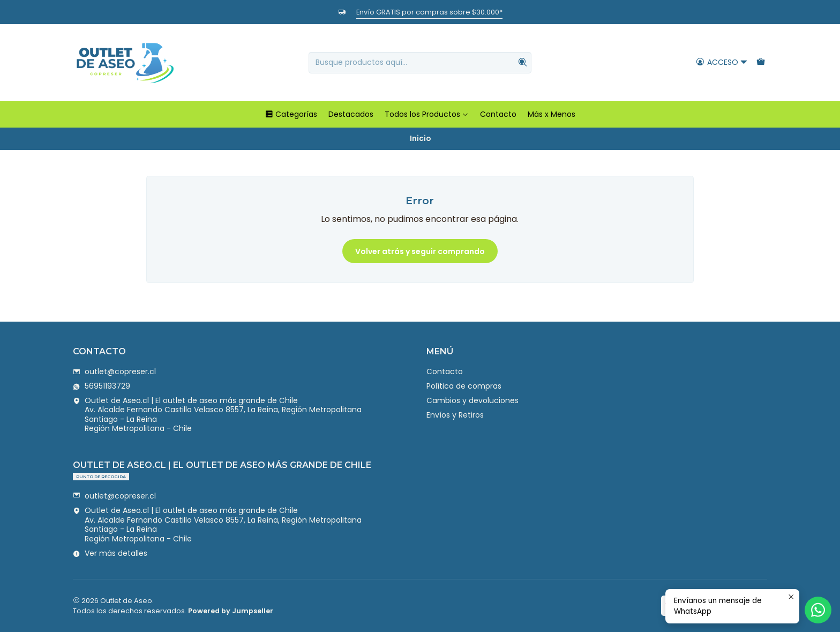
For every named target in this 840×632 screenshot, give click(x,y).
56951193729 (102, 386)
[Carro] (761, 62)
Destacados (351, 114)
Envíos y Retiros (455, 415)
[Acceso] (722, 62)
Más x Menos (552, 114)
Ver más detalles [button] (110, 553)
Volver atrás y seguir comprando (420, 251)
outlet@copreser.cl (114, 371)
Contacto (498, 114)
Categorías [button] (291, 114)
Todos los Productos (427, 114)
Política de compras (464, 386)
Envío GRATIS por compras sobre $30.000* (429, 12)
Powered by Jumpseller (231, 611)
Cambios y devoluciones (472, 400)
